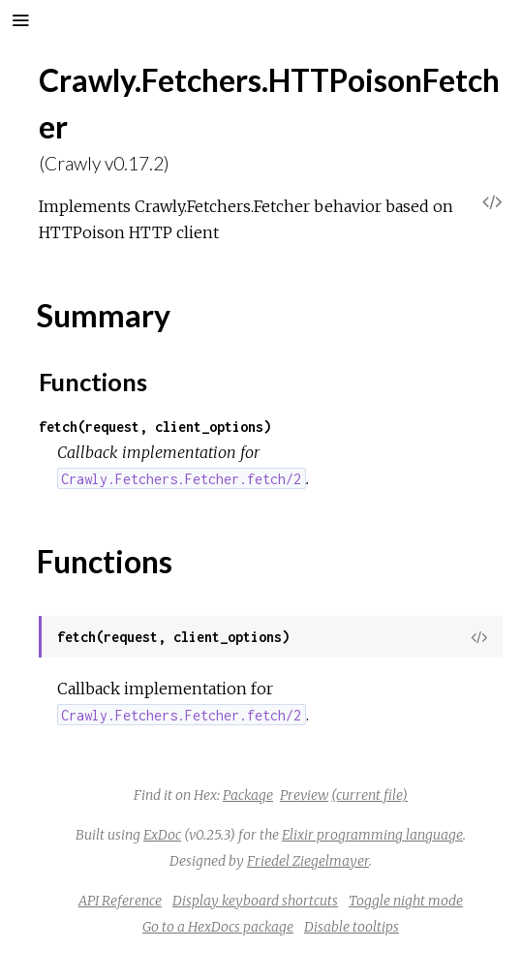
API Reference (120, 901)
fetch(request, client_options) (155, 427)
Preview (304, 795)
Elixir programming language (372, 835)
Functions (93, 382)
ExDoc (162, 835)
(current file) (369, 795)
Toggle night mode (406, 901)
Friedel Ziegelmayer (308, 861)
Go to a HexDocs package (218, 927)
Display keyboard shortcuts (255, 901)
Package (248, 795)
